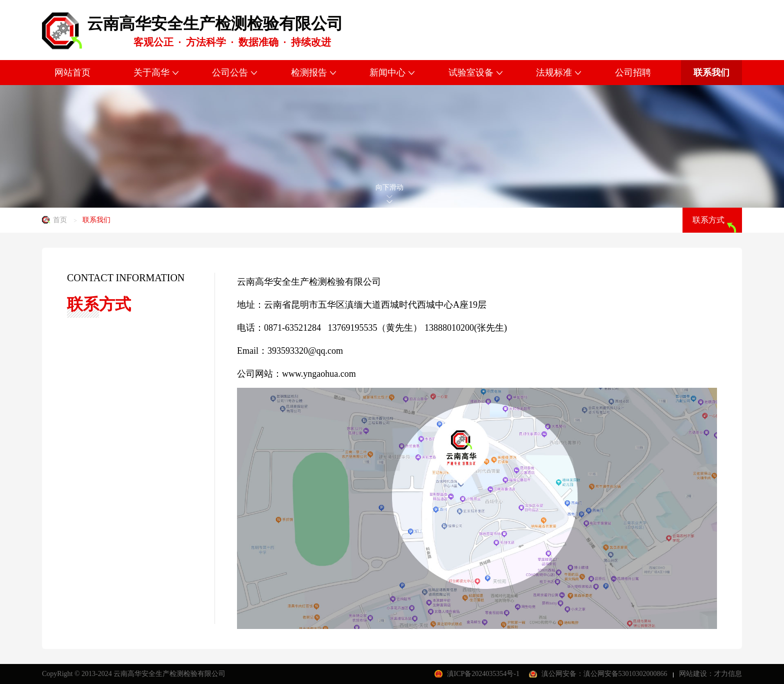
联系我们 (96, 220)
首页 (60, 220)
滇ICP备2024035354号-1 (484, 674)
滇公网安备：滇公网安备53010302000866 (605, 674)
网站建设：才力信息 (710, 674)
